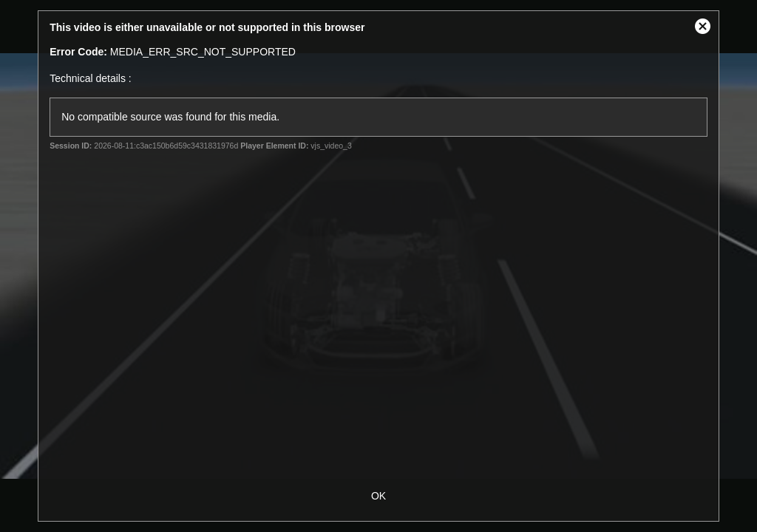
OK (378, 496)
